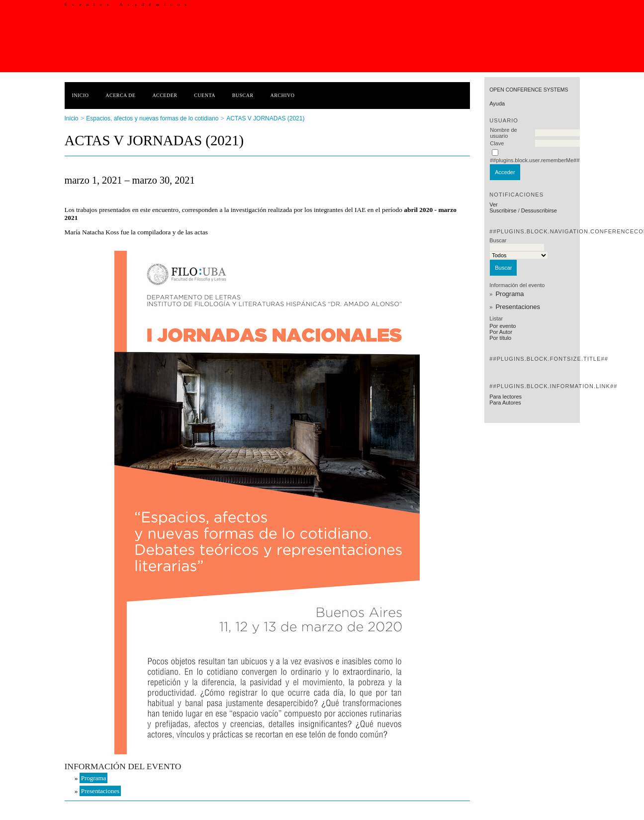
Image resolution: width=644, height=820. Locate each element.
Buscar (243, 95)
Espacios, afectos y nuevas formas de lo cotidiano (152, 118)
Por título (500, 338)
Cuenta (205, 95)
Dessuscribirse (539, 210)
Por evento (503, 326)
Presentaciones (518, 307)
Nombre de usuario (503, 133)
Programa (509, 294)
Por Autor (501, 332)
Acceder (165, 95)
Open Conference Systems (529, 90)
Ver (494, 205)
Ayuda (497, 103)
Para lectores (506, 397)
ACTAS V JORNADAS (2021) (265, 118)
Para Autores (505, 403)
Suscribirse (503, 210)
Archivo (282, 95)
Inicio (81, 95)
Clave (497, 143)
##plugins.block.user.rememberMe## (535, 160)
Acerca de (120, 95)
